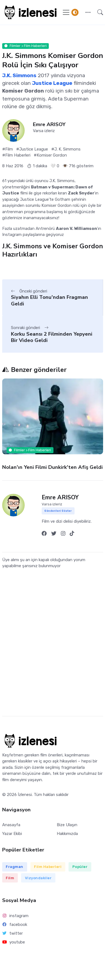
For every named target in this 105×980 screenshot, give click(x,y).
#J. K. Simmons (66, 149)
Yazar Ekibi (12, 834)
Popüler (80, 867)
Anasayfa (11, 825)
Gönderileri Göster (58, 511)
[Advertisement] (51, 647)
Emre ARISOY (49, 125)
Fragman (15, 867)
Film (10, 878)
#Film (8, 149)
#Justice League (32, 149)
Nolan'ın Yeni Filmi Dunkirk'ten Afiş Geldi (52, 467)
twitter (13, 933)
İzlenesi (25, 795)
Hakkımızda (67, 834)
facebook (15, 925)
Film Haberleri (48, 867)
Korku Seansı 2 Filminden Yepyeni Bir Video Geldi (52, 337)
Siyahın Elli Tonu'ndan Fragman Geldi (49, 300)
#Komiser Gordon (50, 155)
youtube (14, 942)
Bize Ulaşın (67, 825)
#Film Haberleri (16, 155)
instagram (15, 916)
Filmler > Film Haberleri (25, 46)
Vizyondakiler (38, 878)
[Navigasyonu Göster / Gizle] (66, 12)
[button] (88, 12)
